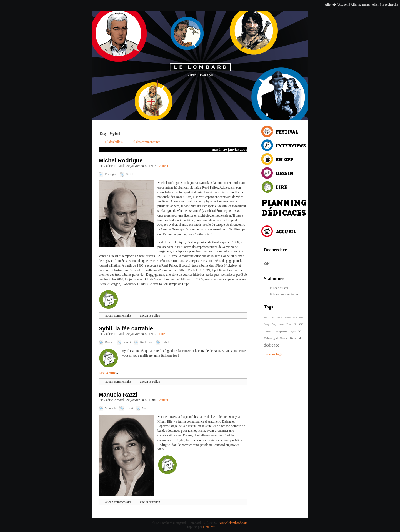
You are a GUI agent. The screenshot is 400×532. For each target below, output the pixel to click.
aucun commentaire (118, 315)
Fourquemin (281, 332)
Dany (274, 324)
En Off (299, 324)
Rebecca (268, 332)
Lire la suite (107, 373)
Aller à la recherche (385, 4)
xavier (281, 324)
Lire (162, 334)
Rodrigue (111, 174)
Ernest (289, 324)
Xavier (284, 338)
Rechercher (275, 250)
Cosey (267, 324)
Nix (301, 331)
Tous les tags (273, 354)
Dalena (109, 342)
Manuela (111, 408)
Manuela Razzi (118, 395)
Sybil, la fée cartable (126, 328)
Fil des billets (114, 142)
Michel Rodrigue (121, 160)
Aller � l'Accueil (337, 4)
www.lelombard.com (234, 523)
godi (276, 338)
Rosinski (296, 338)
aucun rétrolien (150, 315)
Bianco (288, 317)
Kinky (266, 317)
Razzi (127, 342)
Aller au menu (360, 4)
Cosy (272, 317)
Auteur (164, 166)
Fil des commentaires (146, 142)
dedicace (272, 345)
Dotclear (209, 527)
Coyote (293, 332)
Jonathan (280, 317)
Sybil (130, 174)
